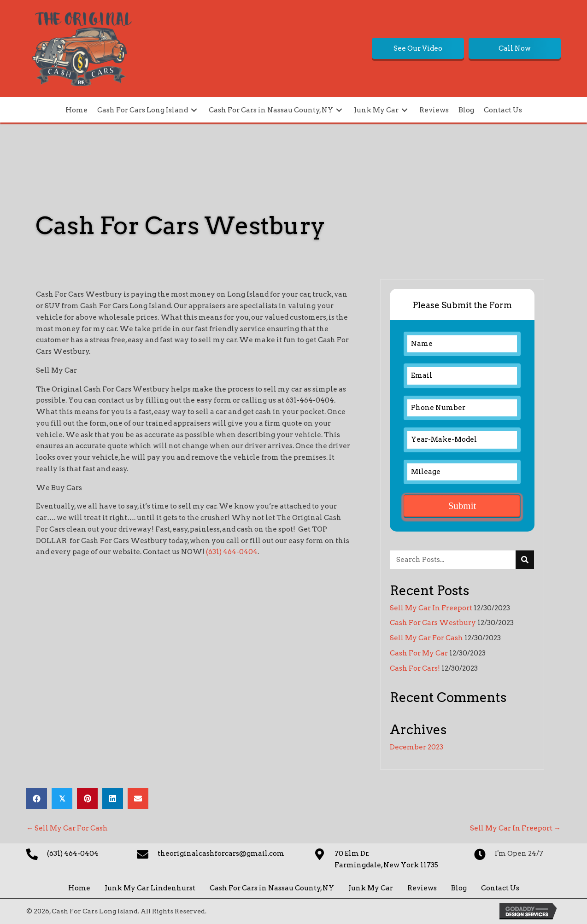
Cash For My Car (419, 653)
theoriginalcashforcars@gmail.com (221, 854)
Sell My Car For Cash (426, 638)
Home (79, 888)
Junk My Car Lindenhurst (150, 888)
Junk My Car (371, 888)
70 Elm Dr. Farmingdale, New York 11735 (386, 859)
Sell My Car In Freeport (431, 608)
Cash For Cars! (415, 668)
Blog (459, 888)
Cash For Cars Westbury (433, 623)
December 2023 (417, 747)
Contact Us (500, 888)
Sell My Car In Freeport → (515, 828)
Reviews (422, 888)
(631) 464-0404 (232, 552)
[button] (418, 48)
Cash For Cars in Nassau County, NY (272, 888)
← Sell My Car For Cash (67, 828)
